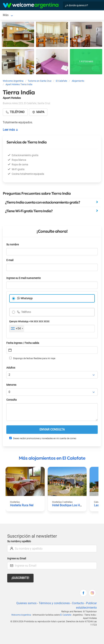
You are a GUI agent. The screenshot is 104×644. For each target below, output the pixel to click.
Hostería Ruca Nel (22, 505)
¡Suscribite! (20, 578)
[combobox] (17, 329)
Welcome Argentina (21, 615)
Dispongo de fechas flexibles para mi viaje (32, 358)
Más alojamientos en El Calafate (52, 458)
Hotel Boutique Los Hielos (69, 505)
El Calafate (10, 15)
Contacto (78, 603)
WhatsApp (27, 298)
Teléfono (26, 312)
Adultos (11, 368)
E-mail (10, 260)
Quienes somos (26, 603)
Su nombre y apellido (19, 541)
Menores (11, 385)
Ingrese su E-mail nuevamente (23, 278)
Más (24, 15)
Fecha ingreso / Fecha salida (23, 343)
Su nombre (13, 245)
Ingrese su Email (17, 559)
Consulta (11, 400)
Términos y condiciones (54, 603)
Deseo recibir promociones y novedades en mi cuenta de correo (43, 438)
